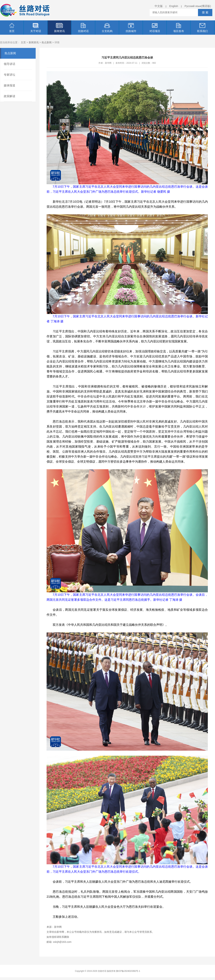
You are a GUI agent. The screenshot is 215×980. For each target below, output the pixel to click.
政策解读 (9, 96)
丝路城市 (131, 28)
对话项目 (155, 28)
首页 (12, 28)
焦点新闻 (47, 42)
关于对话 (36, 28)
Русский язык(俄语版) (198, 6)
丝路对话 (83, 28)
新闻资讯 (59, 28)
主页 (23, 42)
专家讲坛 (9, 75)
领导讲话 (9, 64)
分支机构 (107, 28)
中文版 (159, 6)
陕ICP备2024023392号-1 (128, 971)
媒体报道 (9, 85)
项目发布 (179, 28)
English (174, 6)
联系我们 (202, 28)
